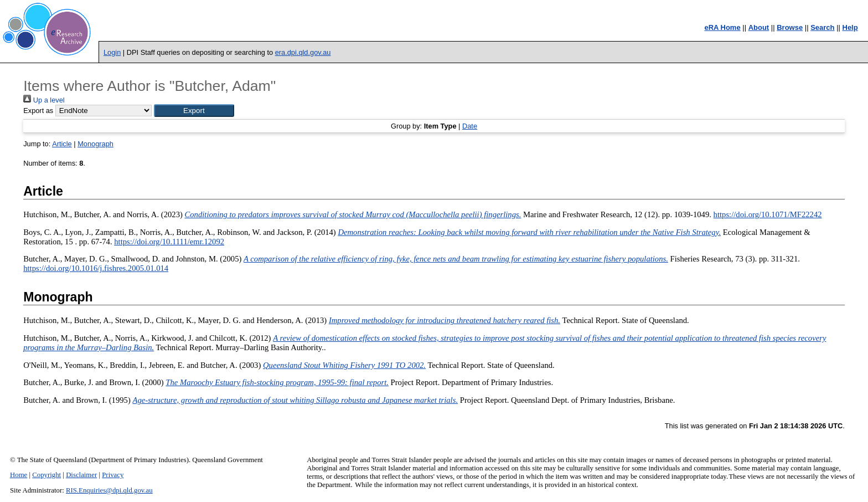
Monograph (95, 144)
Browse (790, 27)
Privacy (113, 475)
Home (19, 475)
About (759, 27)
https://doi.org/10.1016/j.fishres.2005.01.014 (96, 268)
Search (822, 27)
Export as (38, 111)
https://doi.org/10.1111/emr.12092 (169, 242)
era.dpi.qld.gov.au (303, 52)
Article (62, 144)
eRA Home (722, 27)
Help (850, 27)
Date (470, 126)
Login (112, 52)
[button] (194, 111)
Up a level (44, 100)
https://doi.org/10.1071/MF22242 (768, 214)
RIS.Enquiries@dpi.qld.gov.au (109, 490)
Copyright (46, 475)
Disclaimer (81, 475)
